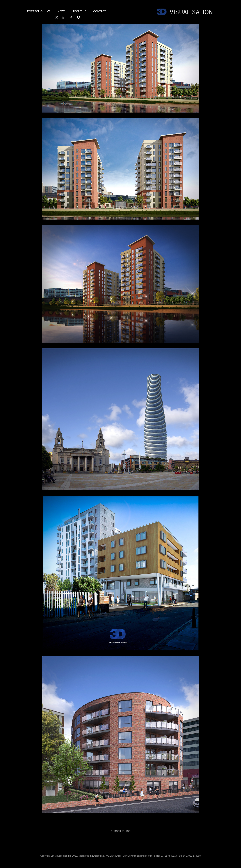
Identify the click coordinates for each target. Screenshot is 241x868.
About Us (79, 11)
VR (49, 11)
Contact (100, 11)
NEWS (62, 11)
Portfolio (35, 11)
